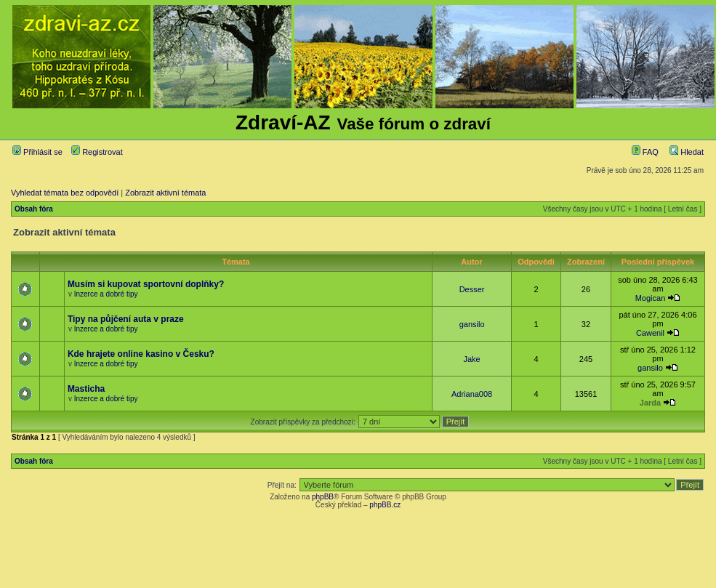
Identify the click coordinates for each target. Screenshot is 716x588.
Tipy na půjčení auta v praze (126, 319)
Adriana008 (472, 394)
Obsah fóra (34, 209)
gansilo (472, 324)
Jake (471, 359)
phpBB (323, 497)
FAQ (645, 152)
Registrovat (97, 152)
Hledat (687, 152)
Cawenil (650, 333)
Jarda (650, 403)
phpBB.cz (385, 505)
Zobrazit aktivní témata (165, 193)
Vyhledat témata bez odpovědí (65, 193)
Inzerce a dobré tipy (106, 294)
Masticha (86, 389)
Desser (472, 289)
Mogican (651, 298)
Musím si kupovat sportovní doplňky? (146, 284)
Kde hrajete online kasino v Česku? (141, 354)
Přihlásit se (37, 152)
